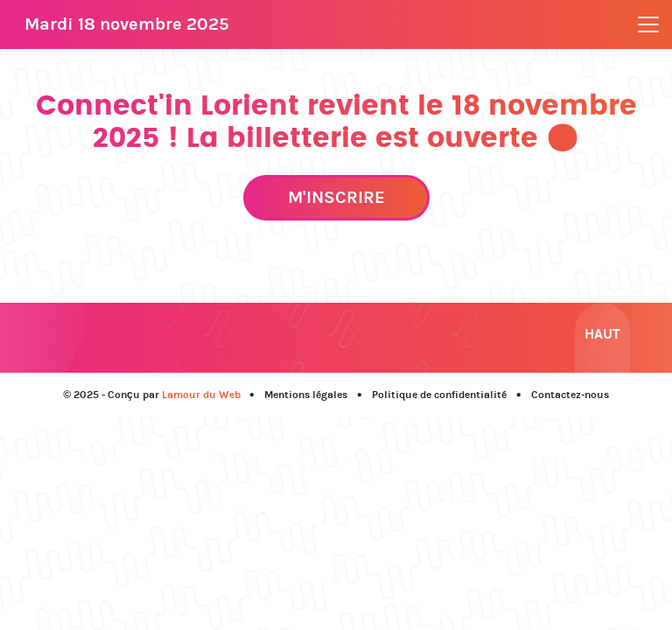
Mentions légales (306, 395)
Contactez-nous (570, 395)
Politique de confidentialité (439, 395)
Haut (602, 334)
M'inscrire (336, 197)
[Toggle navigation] (648, 24)
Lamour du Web (201, 395)
